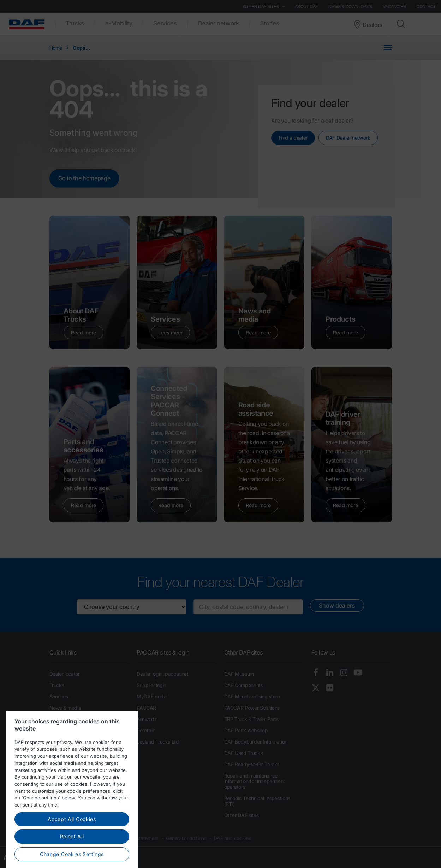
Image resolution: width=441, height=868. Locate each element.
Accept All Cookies (72, 852)
